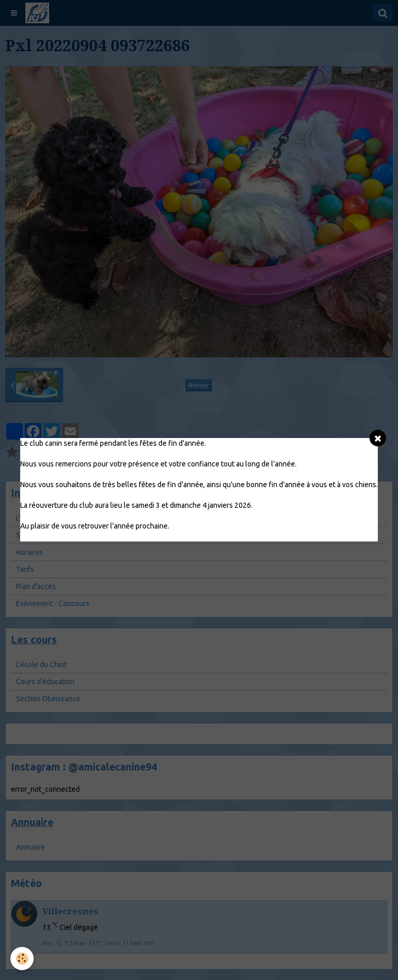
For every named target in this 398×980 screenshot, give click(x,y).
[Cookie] (22, 959)
